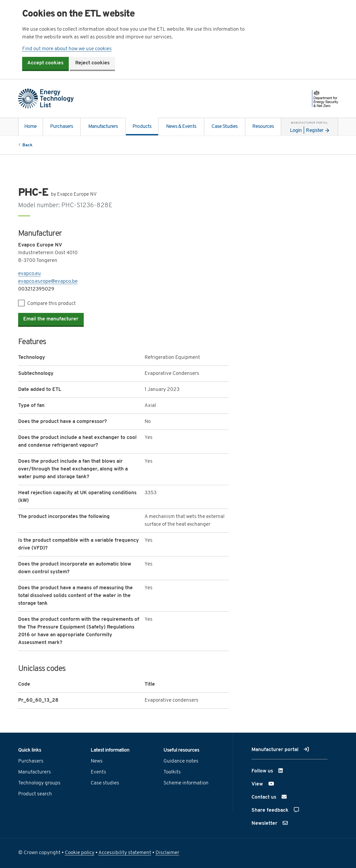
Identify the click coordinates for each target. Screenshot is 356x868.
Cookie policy (80, 853)
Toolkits (172, 773)
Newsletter (270, 824)
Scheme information (186, 784)
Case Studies (225, 127)
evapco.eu (29, 274)
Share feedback (275, 811)
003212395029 (36, 289)
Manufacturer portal (280, 750)
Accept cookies (46, 64)
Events (98, 773)
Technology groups (39, 784)
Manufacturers (103, 127)
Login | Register (309, 126)
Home (30, 127)
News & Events (181, 127)
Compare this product (51, 304)
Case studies (105, 784)
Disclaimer (167, 853)
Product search (35, 795)
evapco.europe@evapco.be (48, 282)
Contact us (269, 798)
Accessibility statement (125, 853)
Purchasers (62, 127)
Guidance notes (181, 762)
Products (142, 127)
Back (27, 145)
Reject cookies (93, 64)
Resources (263, 127)
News (97, 762)
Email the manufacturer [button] (51, 320)
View (271, 784)
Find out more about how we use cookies (67, 49)
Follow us (276, 771)
